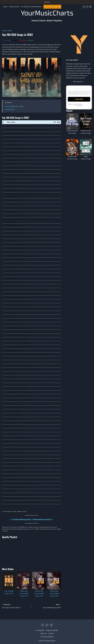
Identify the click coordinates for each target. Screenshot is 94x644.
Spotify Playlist (10, 109)
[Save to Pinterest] (23, 40)
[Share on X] (15, 40)
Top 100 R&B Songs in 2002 (14, 106)
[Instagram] (90, 7)
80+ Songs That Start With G (16, 606)
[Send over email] (30, 40)
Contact (51, 633)
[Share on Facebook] (7, 40)
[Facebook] (84, 7)
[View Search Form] (52, 7)
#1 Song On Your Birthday (31, 7)
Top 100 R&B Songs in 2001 (47, 606)
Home (5, 7)
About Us (44, 633)
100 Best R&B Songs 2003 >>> (43, 519)
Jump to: (9, 102)
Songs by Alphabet (52, 630)
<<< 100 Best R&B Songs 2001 (20, 519)
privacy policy (86, 104)
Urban (10, 30)
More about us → (79, 82)
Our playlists (14, 7)
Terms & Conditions (47, 637)
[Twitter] (87, 7)
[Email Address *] (79, 93)
